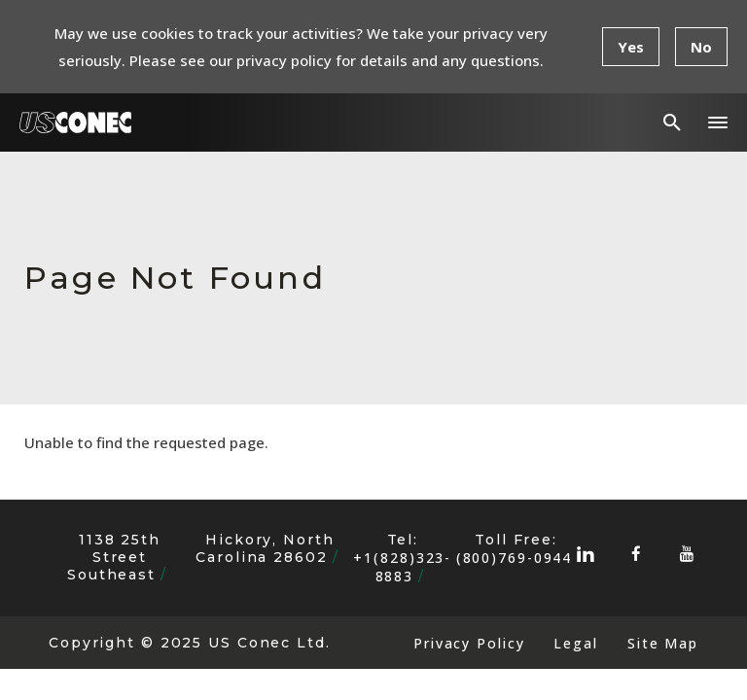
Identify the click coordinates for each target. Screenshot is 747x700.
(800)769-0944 (515, 558)
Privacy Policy (469, 643)
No (701, 47)
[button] (718, 122)
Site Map (663, 643)
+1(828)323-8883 (402, 567)
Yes (631, 47)
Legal (575, 643)
